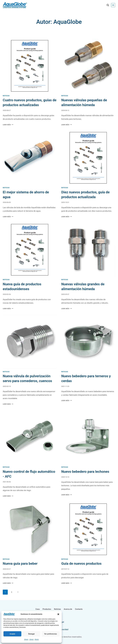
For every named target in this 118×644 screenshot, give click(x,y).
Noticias (6, 96)
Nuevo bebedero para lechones (85, 472)
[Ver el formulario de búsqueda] (108, 5)
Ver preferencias (50, 634)
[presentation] (30, 66)
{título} (26, 640)
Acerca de (68, 609)
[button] (58, 614)
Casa (38, 609)
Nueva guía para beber (20, 563)
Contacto (79, 609)
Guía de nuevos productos (81, 563)
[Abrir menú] (113, 5)
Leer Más (8, 125)
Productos (47, 609)
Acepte (12, 634)
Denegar (31, 634)
